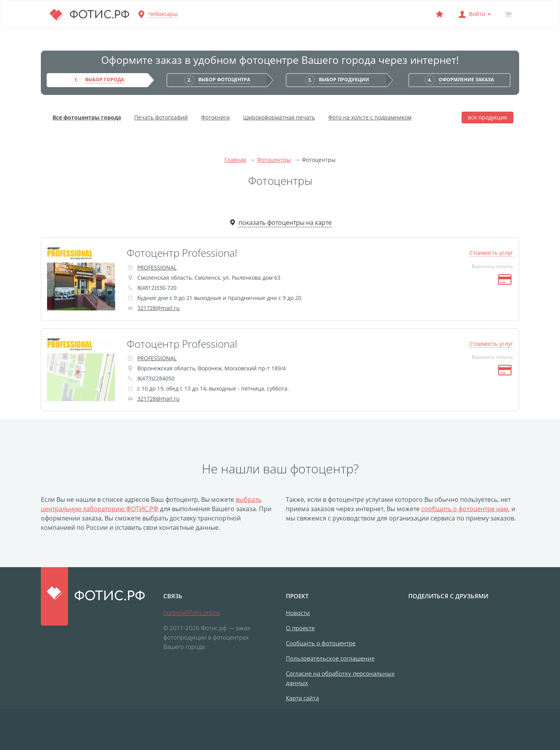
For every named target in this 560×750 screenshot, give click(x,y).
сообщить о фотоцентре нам (465, 509)
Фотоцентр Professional (182, 253)
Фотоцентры (274, 160)
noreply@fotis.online (192, 613)
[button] (474, 14)
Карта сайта (302, 698)
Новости (298, 613)
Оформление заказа (466, 80)
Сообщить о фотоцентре (321, 643)
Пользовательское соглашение (330, 658)
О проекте (300, 628)
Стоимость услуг (491, 253)
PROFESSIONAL (157, 267)
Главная (235, 160)
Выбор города (105, 80)
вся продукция (487, 117)
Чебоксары (163, 14)
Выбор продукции (344, 80)
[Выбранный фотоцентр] (439, 14)
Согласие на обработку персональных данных (340, 678)
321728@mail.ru (158, 308)
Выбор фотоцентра (224, 80)
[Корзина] (508, 14)
